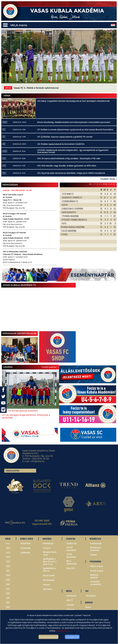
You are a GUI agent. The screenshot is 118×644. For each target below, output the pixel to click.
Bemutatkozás (48, 543)
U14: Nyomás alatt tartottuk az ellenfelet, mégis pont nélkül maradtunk (71, 173)
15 (99, 184)
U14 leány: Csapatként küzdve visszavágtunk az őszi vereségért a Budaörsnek (73, 101)
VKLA (5, 151)
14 (101, 184)
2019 (8, 580)
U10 (4, 158)
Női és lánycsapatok (72, 562)
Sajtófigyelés (25, 552)
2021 (8, 571)
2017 (8, 589)
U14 (4, 173)
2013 (8, 607)
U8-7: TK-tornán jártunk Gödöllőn (20, 411)
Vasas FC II (71, 568)
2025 (8, 552)
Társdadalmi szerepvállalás (96, 583)
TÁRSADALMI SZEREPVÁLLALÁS (19, 333)
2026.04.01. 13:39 (19, 158)
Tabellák (93, 555)
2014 (8, 602)
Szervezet (47, 548)
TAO (87, 591)
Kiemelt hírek (26, 543)
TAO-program (91, 596)
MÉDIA (69, 591)
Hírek (7, 96)
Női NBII (105, 184)
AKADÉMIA (47, 539)
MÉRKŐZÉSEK (95, 539)
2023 (8, 562)
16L (112, 184)
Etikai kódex (47, 589)
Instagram (70, 609)
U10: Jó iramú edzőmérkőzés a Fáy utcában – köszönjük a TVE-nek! (69, 158)
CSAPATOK (71, 539)
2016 (8, 593)
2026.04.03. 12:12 (8, 116)
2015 (8, 598)
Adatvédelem (62, 631)
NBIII (90, 184)
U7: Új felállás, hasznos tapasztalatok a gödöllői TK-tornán (65, 137)
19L (109, 184)
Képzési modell (49, 575)
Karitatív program (97, 571)
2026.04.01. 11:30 (19, 166)
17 (95, 184)
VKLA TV (70, 600)
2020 (8, 575)
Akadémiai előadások (94, 576)
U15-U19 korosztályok (71, 549)
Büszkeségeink (49, 580)
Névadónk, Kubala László (50, 553)
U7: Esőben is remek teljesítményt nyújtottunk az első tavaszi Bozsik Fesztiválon (75, 129)
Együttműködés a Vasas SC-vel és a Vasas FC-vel (50, 561)
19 (93, 184)
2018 (8, 584)
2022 (8, 566)
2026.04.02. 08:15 (19, 144)
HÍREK (8, 539)
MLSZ (5, 122)
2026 (8, 548)
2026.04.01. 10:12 (19, 173)
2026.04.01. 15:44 (19, 151)
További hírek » (108, 179)
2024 (8, 557)
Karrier (88, 607)
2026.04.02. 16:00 (19, 122)
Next (113, 61)
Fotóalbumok (71, 596)
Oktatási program (97, 566)
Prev (5, 61)
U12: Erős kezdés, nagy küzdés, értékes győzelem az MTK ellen (67, 166)
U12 (4, 166)
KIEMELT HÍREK (26, 539)
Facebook (70, 605)
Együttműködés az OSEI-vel (50, 569)
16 (97, 184)
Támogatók (12, 471)
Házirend (46, 584)
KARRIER (89, 602)
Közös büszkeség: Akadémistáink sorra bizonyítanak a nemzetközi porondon (74, 122)
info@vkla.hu (37, 461)
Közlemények (26, 548)
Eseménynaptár (96, 543)
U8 (4, 144)
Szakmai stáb (72, 543)
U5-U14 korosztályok (71, 555)
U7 (4, 129)
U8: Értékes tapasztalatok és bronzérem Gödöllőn (61, 144)
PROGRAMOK (95, 561)
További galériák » (49, 367)
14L (114, 184)
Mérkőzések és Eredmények (96, 549)
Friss (8, 543)
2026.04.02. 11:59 (19, 137)
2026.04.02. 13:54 (19, 129)
